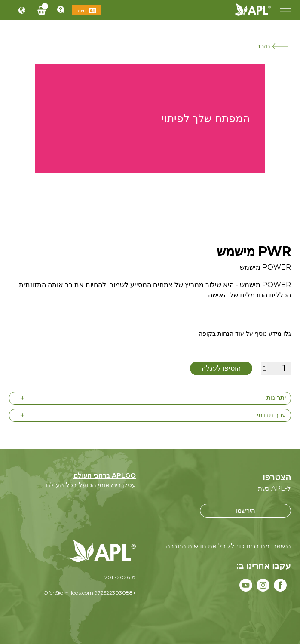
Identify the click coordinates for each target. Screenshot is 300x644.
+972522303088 (115, 593)
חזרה (272, 46)
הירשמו (245, 511)
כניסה (81, 11)
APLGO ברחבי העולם (105, 475)
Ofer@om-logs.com (68, 593)
